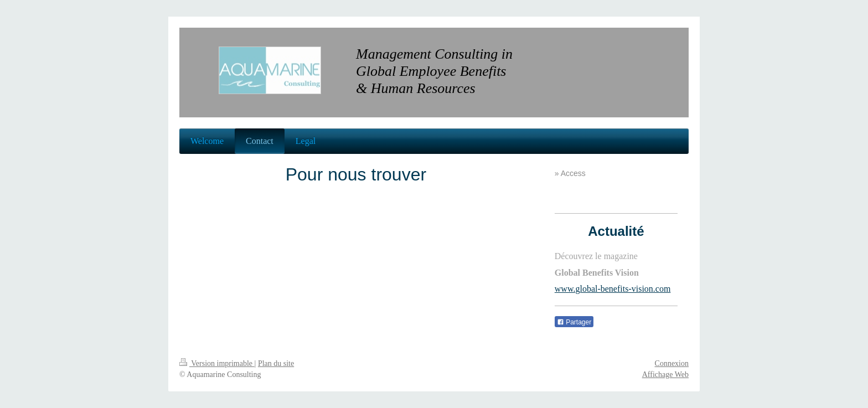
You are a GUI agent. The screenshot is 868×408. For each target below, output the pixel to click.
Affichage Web (665, 375)
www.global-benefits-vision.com (613, 289)
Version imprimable (217, 363)
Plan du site (276, 363)
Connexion (672, 363)
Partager (574, 322)
